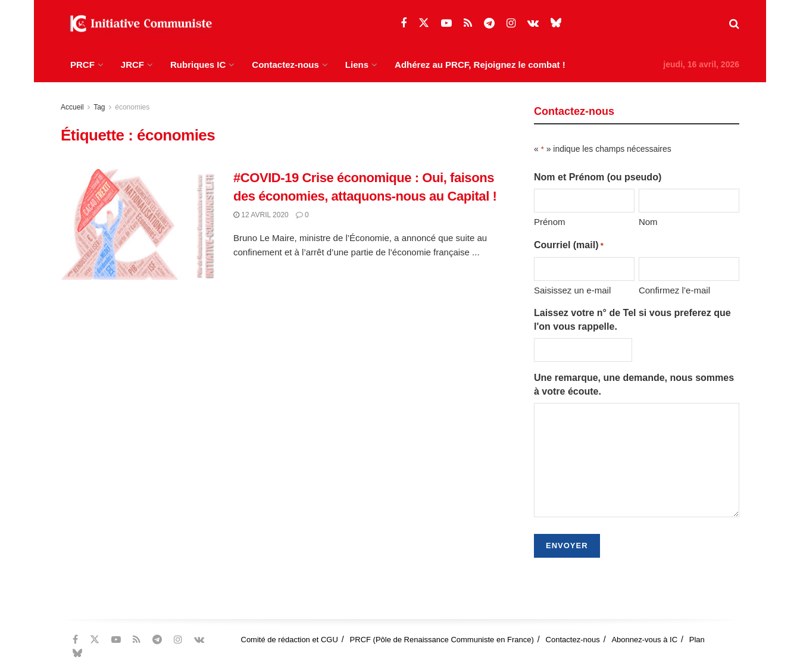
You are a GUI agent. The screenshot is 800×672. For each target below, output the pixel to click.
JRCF (132, 65)
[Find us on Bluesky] (556, 23)
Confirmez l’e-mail (674, 290)
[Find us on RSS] (468, 24)
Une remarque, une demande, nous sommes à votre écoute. (634, 384)
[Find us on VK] (533, 24)
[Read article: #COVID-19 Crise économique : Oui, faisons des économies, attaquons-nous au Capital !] (138, 224)
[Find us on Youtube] (446, 24)
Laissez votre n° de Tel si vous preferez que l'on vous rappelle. (632, 319)
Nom (648, 222)
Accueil (72, 107)
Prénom (550, 222)
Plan (697, 640)
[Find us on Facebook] (404, 24)
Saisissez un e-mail (572, 290)
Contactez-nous (285, 65)
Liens (357, 65)
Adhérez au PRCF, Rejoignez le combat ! (480, 65)
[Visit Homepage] (138, 24)
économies (132, 107)
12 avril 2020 (261, 215)
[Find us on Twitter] (424, 23)
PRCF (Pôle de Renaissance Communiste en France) (442, 640)
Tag (99, 107)
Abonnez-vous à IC (644, 640)
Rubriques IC (198, 65)
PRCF (82, 65)
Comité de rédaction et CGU (290, 640)
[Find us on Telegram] (489, 24)
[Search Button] (734, 24)
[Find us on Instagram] (511, 24)
